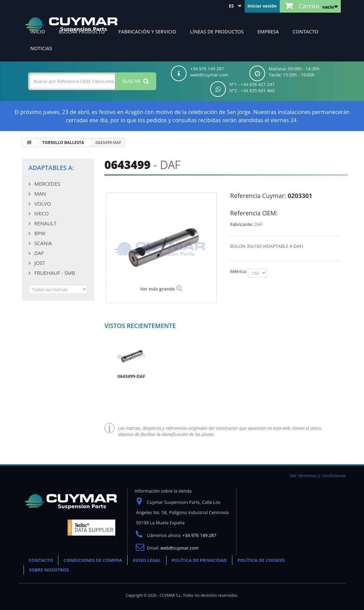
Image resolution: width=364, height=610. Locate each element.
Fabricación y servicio (147, 32)
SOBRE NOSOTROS (49, 570)
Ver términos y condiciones (318, 476)
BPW (39, 233)
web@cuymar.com (179, 548)
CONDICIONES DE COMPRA (93, 560)
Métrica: (239, 271)
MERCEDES (47, 184)
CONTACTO (41, 560)
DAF (39, 253)
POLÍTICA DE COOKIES (261, 560)
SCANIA (43, 243)
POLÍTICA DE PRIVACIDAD (199, 560)
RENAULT (45, 223)
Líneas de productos (217, 32)
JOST (39, 263)
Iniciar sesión (262, 6)
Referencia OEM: (254, 213)
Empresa (268, 32)
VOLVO (42, 203)
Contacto (306, 32)
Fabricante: (242, 224)
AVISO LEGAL (147, 560)
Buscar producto (82, 32)
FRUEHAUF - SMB (54, 273)
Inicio (38, 32)
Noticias (41, 48)
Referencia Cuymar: (258, 196)
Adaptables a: (51, 168)
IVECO (41, 213)
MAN (40, 194)
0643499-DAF (131, 376)
